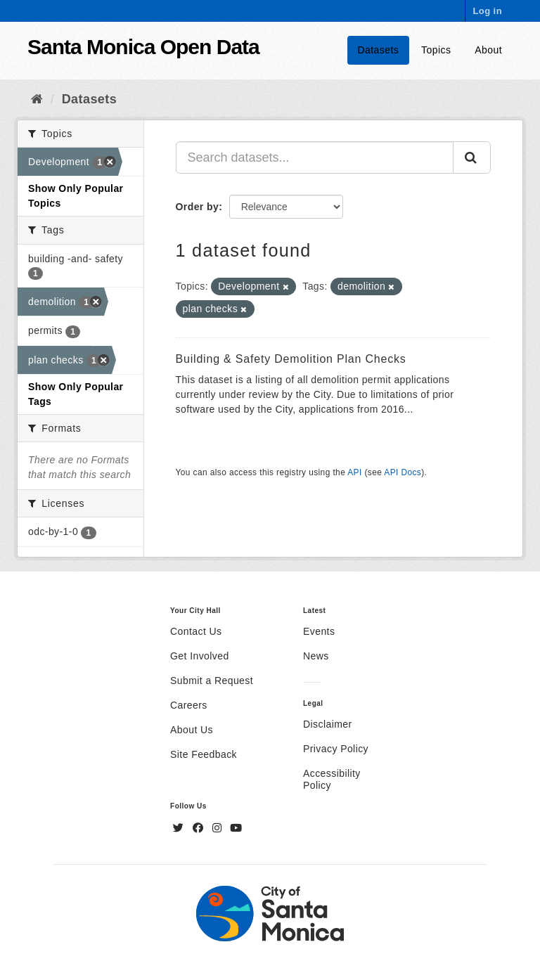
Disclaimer (328, 724)
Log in (487, 11)
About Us (192, 730)
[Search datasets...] (315, 157)
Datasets (379, 50)
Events (319, 631)
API (354, 472)
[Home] (37, 99)
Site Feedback (204, 754)
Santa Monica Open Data (143, 47)
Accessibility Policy (332, 779)
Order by (198, 207)
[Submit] (472, 157)
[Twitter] (180, 828)
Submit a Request (212, 681)
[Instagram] (219, 828)
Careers (189, 705)
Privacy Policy (336, 749)
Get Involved (200, 656)
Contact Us (196, 631)
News (316, 656)
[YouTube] (236, 828)
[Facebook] (200, 828)
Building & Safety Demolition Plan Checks (291, 359)
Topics (436, 50)
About (488, 50)
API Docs (403, 472)
